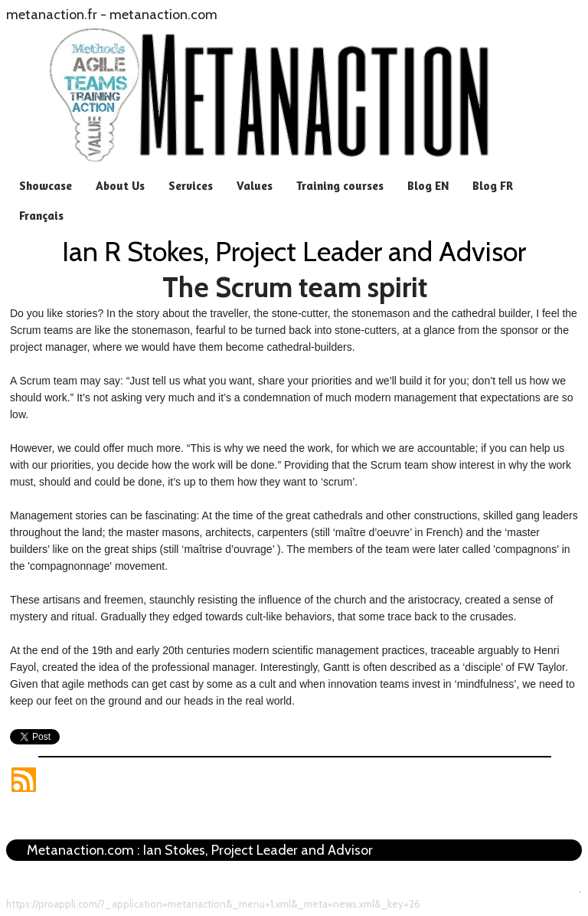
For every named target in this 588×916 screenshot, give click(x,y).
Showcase (46, 186)
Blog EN (428, 186)
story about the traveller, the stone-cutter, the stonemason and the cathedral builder (333, 313)
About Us (120, 186)
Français (41, 216)
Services (191, 186)
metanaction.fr (52, 15)
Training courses (340, 186)
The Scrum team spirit (295, 287)
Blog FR (493, 186)
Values (255, 186)
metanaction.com (163, 15)
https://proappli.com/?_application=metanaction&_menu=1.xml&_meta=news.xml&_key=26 (213, 904)
